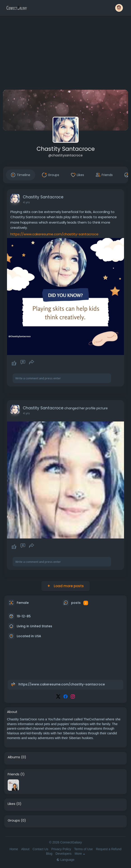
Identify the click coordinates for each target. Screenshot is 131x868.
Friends (14, 774)
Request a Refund (109, 849)
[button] (119, 8)
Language (65, 860)
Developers (64, 854)
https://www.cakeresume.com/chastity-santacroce (54, 234)
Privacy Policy (61, 849)
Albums (14, 757)
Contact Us (40, 849)
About (25, 849)
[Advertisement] (66, 54)
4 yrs (26, 202)
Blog (49, 854)
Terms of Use (83, 849)
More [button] (80, 854)
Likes (12, 804)
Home (14, 849)
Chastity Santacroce (66, 149)
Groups (14, 820)
